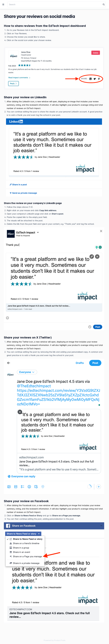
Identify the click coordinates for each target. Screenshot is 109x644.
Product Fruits (60, 640)
